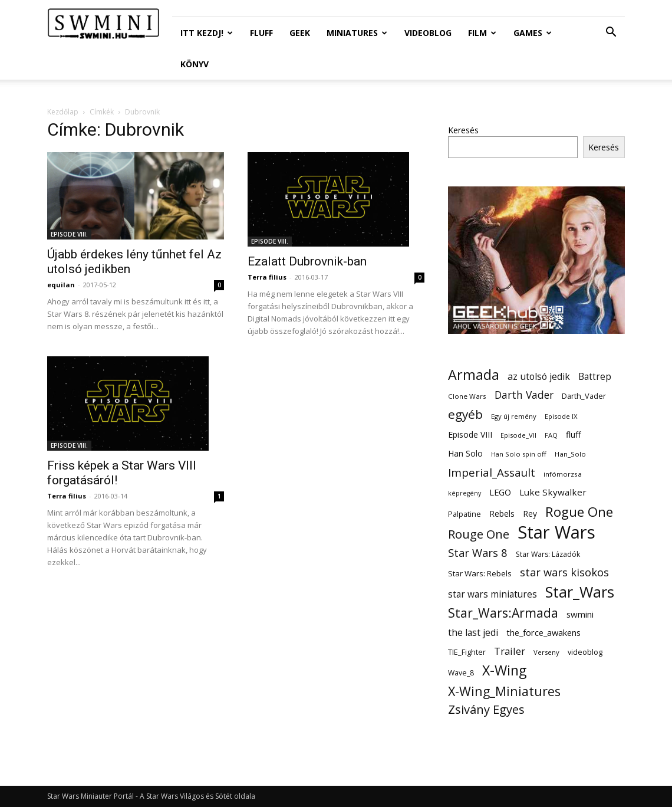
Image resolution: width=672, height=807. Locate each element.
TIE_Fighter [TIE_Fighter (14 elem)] (467, 652)
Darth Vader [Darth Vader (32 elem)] (524, 395)
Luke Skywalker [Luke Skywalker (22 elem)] (553, 492)
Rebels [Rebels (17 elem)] (502, 514)
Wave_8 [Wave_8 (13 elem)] (461, 673)
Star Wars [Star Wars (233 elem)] (556, 532)
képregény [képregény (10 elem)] (465, 493)
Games (533, 33)
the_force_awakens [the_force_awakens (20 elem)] (543, 632)
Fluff (261, 33)
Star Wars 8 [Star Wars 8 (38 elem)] (478, 552)
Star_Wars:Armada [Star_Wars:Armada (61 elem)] (503, 613)
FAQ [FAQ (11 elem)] (551, 435)
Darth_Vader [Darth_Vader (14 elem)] (584, 396)
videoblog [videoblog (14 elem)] (585, 652)
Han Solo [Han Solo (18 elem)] (465, 453)
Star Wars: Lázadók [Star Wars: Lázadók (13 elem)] (548, 554)
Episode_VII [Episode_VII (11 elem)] (518, 435)
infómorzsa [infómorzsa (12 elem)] (563, 474)
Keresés (463, 130)
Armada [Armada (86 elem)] (474, 375)
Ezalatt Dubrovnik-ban (307, 261)
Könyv (195, 64)
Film (482, 33)
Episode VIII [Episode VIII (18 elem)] (470, 434)
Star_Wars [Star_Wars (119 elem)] (580, 592)
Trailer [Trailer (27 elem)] (510, 651)
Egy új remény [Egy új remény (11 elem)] (514, 416)
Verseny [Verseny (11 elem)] (546, 652)
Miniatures (357, 33)
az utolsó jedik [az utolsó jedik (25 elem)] (539, 377)
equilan (61, 285)
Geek (300, 33)
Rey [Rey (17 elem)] (530, 514)
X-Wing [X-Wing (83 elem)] (504, 670)
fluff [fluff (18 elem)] (573, 434)
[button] (611, 33)
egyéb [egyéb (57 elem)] (465, 414)
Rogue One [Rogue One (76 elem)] (579, 512)
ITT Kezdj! (207, 33)
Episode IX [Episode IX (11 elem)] (561, 416)
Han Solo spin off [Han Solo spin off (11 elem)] (519, 454)
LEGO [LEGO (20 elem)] (500, 492)
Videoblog (428, 33)
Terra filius (267, 277)
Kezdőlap (63, 112)
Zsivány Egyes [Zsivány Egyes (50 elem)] (486, 709)
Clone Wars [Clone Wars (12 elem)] (467, 396)
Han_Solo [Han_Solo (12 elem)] (570, 454)
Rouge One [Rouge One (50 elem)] (479, 534)
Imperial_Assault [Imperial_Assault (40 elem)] (492, 472)
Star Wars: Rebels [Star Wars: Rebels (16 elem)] (480, 573)
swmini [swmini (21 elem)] (580, 614)
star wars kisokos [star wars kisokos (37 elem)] (564, 573)
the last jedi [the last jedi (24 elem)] (473, 633)
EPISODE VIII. (69, 234)
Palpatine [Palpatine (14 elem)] (465, 514)
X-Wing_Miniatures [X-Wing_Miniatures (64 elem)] (504, 691)
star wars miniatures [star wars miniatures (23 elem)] (493, 594)
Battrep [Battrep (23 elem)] (595, 377)
